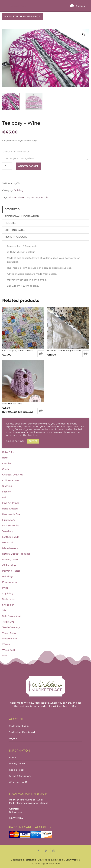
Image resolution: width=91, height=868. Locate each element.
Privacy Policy (17, 764)
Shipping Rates (15, 230)
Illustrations (9, 520)
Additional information (22, 216)
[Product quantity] (7, 166)
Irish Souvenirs (11, 526)
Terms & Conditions (20, 776)
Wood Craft (9, 650)
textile (45, 197)
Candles (7, 463)
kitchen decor (17, 197)
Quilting (18, 190)
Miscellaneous (10, 548)
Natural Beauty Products (16, 554)
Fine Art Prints (11, 503)
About (13, 757)
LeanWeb (71, 860)
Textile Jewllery (11, 627)
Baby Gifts (8, 452)
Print (5, 588)
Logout (13, 738)
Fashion (7, 492)
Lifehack (31, 860)
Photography (10, 582)
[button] (84, 34)
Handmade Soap (12, 514)
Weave (6, 644)
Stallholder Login (19, 726)
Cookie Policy (17, 770)
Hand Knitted (10, 509)
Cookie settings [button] (15, 441)
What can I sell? (18, 782)
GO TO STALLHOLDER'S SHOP (22, 16)
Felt (4, 497)
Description (13, 209)
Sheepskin (8, 605)
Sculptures (8, 599)
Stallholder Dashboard (22, 732)
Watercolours (10, 639)
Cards (5, 469)
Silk (4, 610)
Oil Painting (9, 565)
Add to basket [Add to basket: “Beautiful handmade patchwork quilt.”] (86, 354)
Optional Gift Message (16, 152)
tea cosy (35, 197)
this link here (31, 435)
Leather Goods (11, 537)
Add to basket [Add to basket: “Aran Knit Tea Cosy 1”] (41, 411)
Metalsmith (9, 542)
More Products (16, 237)
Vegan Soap (9, 633)
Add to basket (28, 166)
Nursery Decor (10, 559)
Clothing (7, 486)
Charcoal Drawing (12, 475)
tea (28, 197)
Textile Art (8, 622)
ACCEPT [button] (33, 441)
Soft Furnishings (12, 616)
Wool (5, 656)
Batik (5, 458)
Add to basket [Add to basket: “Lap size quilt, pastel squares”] (41, 354)
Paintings (8, 576)
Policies (10, 223)
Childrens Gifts (11, 480)
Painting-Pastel (11, 571)
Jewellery (8, 531)
